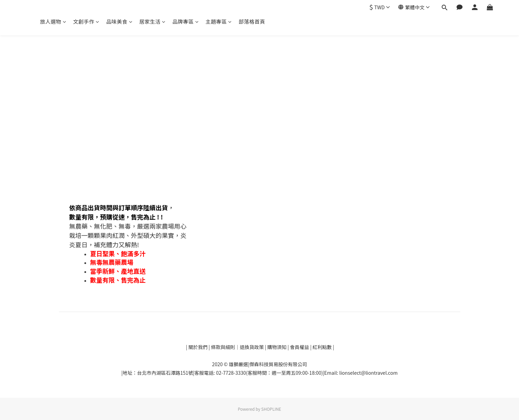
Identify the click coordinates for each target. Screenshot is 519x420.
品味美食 (120, 21)
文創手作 (86, 21)
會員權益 (299, 347)
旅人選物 (53, 21)
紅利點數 (323, 347)
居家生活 (152, 21)
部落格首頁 (252, 21)
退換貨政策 (252, 347)
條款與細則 (223, 347)
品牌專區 (186, 21)
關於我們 (197, 347)
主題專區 (219, 21)
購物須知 (277, 347)
